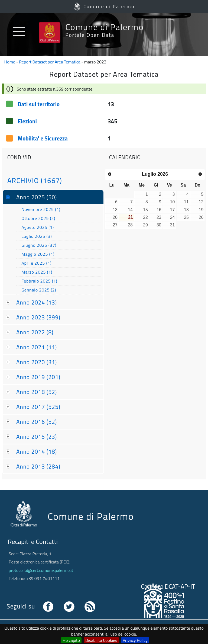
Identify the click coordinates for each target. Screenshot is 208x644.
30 (159, 225)
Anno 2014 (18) (37, 451)
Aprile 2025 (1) (36, 263)
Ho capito (71, 640)
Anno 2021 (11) (37, 347)
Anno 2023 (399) (38, 317)
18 (186, 210)
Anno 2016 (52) (37, 422)
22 (145, 217)
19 (201, 210)
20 (115, 217)
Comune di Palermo (109, 6)
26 (201, 217)
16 (159, 210)
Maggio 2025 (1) (38, 254)
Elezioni (27, 121)
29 (145, 225)
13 (115, 210)
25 (186, 217)
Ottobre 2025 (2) (38, 218)
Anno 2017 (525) (38, 407)
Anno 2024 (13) (37, 302)
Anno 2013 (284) (38, 466)
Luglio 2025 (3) (37, 236)
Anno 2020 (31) (37, 362)
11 (186, 202)
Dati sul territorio (39, 104)
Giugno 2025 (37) (39, 245)
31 (173, 225)
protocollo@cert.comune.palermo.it (41, 570)
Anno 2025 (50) (37, 197)
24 (173, 217)
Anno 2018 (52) (37, 392)
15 (145, 210)
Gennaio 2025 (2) (39, 290)
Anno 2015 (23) (37, 437)
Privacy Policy (135, 640)
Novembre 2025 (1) (41, 209)
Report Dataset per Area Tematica (50, 62)
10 (173, 202)
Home (10, 62)
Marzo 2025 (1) (37, 272)
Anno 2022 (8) (35, 332)
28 (130, 225)
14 (130, 210)
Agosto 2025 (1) (38, 227)
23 (159, 217)
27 (115, 225)
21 (131, 217)
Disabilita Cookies (101, 640)
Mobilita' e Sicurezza (43, 138)
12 (201, 202)
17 (173, 210)
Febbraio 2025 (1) (39, 281)
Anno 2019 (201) (38, 377)
